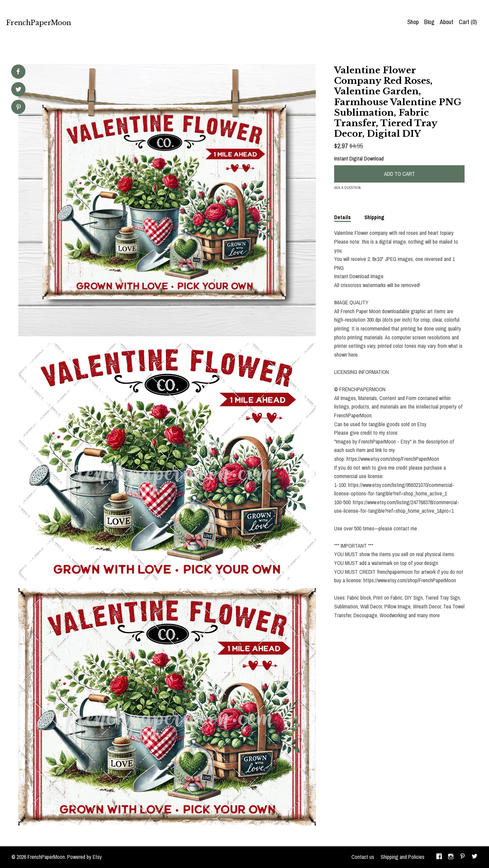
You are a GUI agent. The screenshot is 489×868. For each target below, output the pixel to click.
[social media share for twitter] (19, 90)
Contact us (363, 857)
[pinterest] (463, 857)
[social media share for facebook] (18, 72)
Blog (429, 22)
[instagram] (451, 857)
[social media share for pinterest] (19, 108)
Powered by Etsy (85, 857)
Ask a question (347, 188)
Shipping (374, 217)
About (447, 22)
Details (342, 217)
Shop (413, 22)
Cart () (468, 22)
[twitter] (475, 857)
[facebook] (439, 857)
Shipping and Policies (403, 857)
